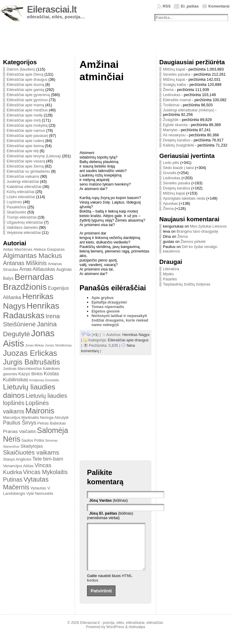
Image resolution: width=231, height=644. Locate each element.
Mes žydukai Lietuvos (208, 226)
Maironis (40, 411)
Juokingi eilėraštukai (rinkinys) (189, 110)
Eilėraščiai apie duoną (25, 85)
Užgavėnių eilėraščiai (25, 222)
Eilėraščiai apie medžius (27, 110)
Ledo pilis (171, 163)
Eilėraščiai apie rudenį (25, 141)
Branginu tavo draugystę (198, 231)
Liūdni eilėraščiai (21, 197)
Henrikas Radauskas (31, 311)
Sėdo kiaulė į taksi (178, 168)
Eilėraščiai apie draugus (27, 79)
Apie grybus (103, 298)
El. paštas (190, 6)
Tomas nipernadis (108, 307)
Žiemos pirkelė (193, 242)
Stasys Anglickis (17, 459)
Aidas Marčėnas (18, 249)
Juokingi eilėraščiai (23, 181)
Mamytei (170, 130)
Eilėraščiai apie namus (26, 130)
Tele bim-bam (48, 459)
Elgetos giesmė (106, 311)
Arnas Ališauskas (37, 269)
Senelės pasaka (177, 74)
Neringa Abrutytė (54, 417)
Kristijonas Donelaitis (44, 380)
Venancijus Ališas (18, 466)
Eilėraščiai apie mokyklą (27, 125)
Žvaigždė (171, 120)
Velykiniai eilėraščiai (24, 233)
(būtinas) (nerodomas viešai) (110, 516)
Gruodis (170, 173)
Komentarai (219, 6)
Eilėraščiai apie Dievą (25, 74)
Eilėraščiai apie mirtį (24, 120)
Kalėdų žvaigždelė (178, 145)
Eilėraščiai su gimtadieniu (28, 171)
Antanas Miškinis (25, 263)
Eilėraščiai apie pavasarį (27, 136)
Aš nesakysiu (174, 135)
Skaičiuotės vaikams (31, 452)
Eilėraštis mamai (177, 100)
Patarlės (170, 279)
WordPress (115, 636)
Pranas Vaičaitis (19, 431)
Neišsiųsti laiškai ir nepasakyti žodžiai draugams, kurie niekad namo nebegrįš (120, 320)
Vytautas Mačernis (26, 483)
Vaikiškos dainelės (22, 227)
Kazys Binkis (30, 374)
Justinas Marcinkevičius (22, 369)
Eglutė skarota (175, 125)
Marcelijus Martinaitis (21, 417)
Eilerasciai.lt (52, 9)
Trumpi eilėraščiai (22, 217)
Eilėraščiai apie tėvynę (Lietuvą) (34, 156)
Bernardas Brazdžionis (28, 282)
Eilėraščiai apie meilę (25, 115)
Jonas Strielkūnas (58, 345)
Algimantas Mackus (33, 255)
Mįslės (168, 274)
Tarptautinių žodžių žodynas (187, 284)
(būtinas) (108, 500)
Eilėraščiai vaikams (23, 176)
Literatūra (171, 269)
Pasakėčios (16, 207)
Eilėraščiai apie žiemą (25, 166)
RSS (167, 6)
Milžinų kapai (174, 69)
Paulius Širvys (20, 423)
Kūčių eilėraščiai (20, 192)
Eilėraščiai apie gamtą (25, 90)
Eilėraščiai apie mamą (25, 105)
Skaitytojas (32, 446)
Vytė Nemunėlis (40, 493)
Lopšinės (14, 202)
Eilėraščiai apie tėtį (23, 151)
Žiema (168, 90)
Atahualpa (137, 636)
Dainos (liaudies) (21, 69)
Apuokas (170, 203)
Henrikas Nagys (136, 335)
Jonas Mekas (35, 345)
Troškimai (171, 105)
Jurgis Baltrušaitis (31, 362)
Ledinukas (172, 95)
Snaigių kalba (174, 85)
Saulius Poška (33, 440)
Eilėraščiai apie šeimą (25, 146)
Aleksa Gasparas (49, 249)
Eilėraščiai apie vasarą (26, 161)
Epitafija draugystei (109, 302)
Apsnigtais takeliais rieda (184, 198)
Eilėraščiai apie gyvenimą (28, 95)
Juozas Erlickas (30, 353)
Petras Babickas (51, 423)
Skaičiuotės (16, 212)
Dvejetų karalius (177, 140)
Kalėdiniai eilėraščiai (24, 187)
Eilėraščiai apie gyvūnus (27, 100)
